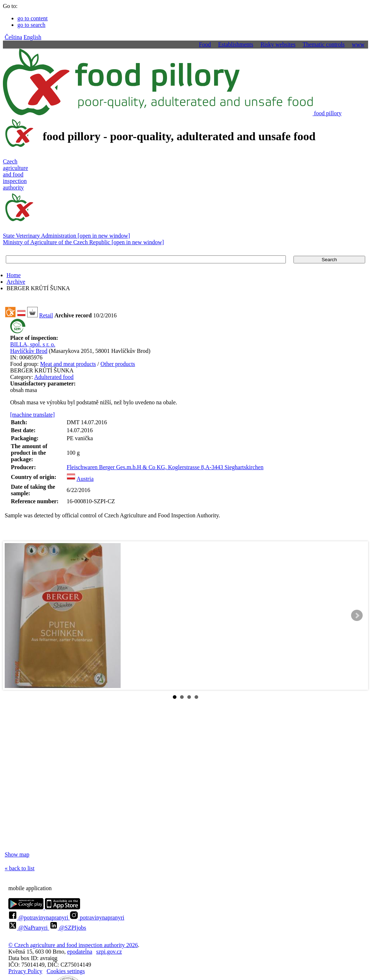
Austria (85, 479)
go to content (33, 18)
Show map (17, 854)
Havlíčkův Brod (29, 351)
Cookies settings (66, 971)
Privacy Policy (25, 971)
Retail (46, 315)
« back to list (20, 868)
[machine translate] (32, 415)
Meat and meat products (68, 364)
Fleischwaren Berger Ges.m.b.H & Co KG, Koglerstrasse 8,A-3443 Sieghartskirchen (165, 467)
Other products (118, 364)
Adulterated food (54, 377)
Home (14, 275)
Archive (16, 282)
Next (357, 616)
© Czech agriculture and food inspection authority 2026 (73, 945)
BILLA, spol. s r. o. (33, 344)
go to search (31, 25)
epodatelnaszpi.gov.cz (94, 952)
